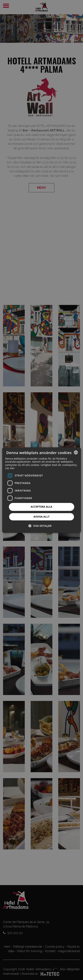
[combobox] (76, 452)
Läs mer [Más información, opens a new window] (10, 468)
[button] (42, 526)
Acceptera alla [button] (41, 507)
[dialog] (41, 490)
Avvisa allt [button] (41, 517)
